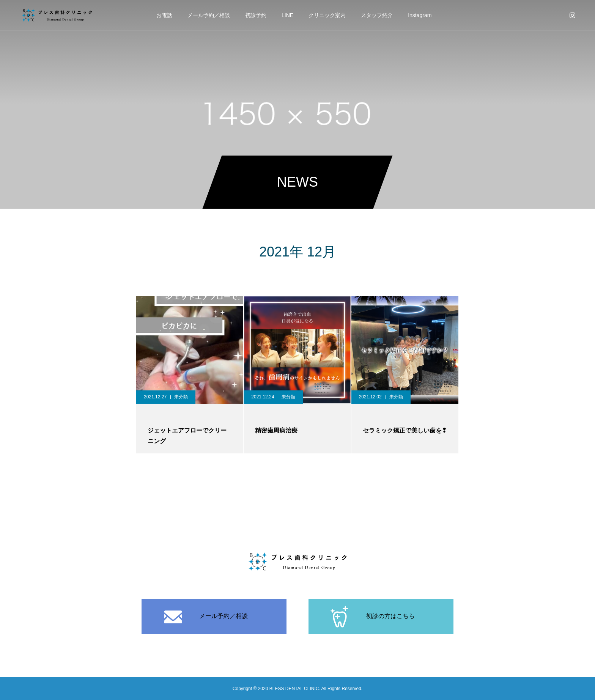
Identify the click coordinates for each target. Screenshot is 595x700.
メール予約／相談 (209, 15)
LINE (287, 15)
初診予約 (256, 15)
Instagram (420, 15)
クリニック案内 (327, 15)
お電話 (164, 15)
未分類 (181, 397)
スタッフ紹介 (377, 15)
